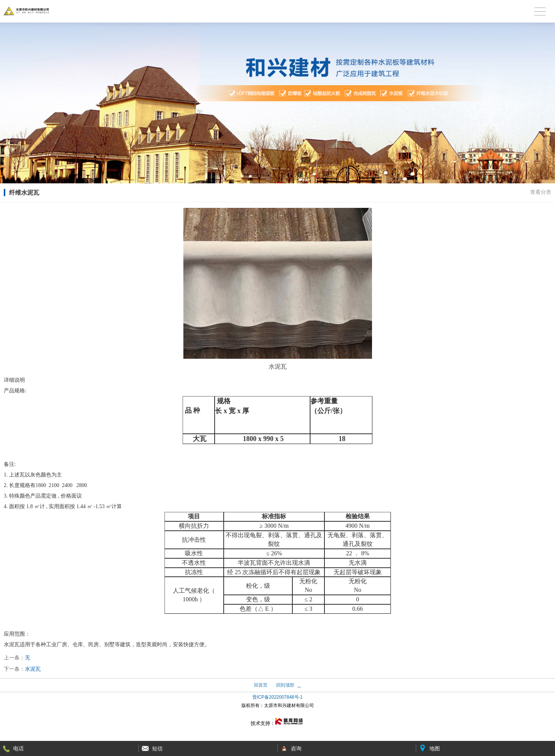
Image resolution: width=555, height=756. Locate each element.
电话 (18, 748)
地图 (435, 748)
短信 (157, 748)
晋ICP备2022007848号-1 (277, 697)
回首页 (261, 685)
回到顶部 (285, 685)
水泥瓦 (33, 669)
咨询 (296, 748)
